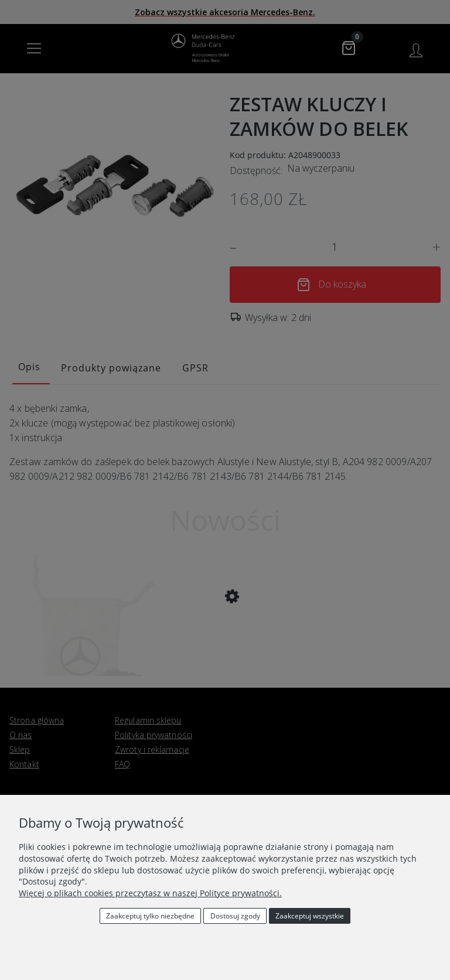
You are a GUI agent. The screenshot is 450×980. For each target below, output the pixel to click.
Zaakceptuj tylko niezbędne (150, 916)
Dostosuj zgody (235, 916)
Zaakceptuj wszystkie (310, 916)
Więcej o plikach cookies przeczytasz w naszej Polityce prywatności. (150, 893)
